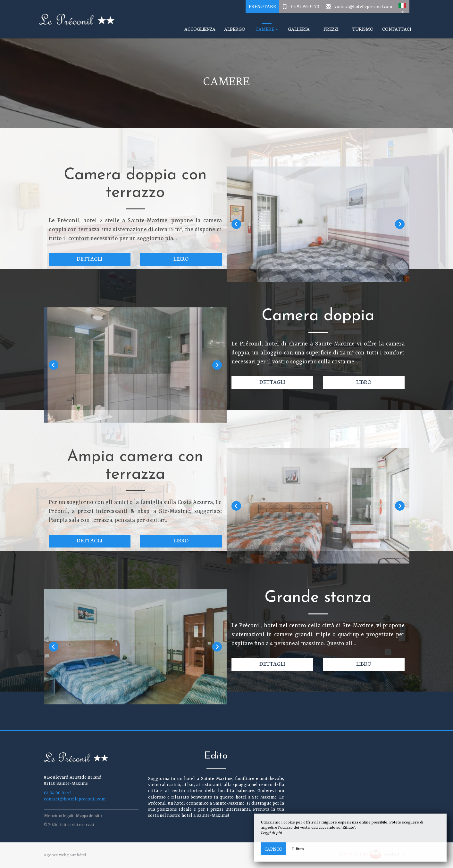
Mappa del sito (89, 815)
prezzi (331, 29)
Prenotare (262, 6)
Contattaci (397, 29)
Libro (181, 258)
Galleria (299, 29)
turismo (363, 29)
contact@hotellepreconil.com (363, 6)
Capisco (273, 849)
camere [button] (267, 29)
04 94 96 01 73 (305, 6)
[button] (402, 6)
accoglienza (200, 29)
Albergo (235, 29)
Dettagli (89, 258)
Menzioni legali (59, 815)
